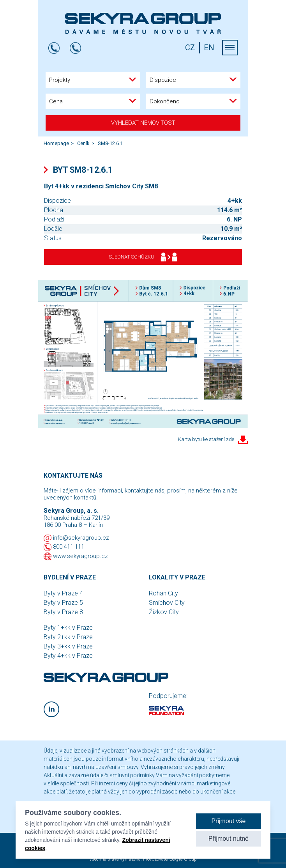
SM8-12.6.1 (110, 143)
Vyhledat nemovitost (143, 123)
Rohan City (163, 593)
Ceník (83, 143)
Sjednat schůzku (143, 257)
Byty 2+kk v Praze (68, 637)
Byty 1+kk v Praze (68, 628)
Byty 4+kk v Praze (68, 656)
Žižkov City (164, 612)
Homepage (56, 143)
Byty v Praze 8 (63, 612)
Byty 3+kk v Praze (68, 646)
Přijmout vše (228, 821)
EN (209, 48)
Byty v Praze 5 (63, 603)
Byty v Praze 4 (63, 593)
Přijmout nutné (229, 839)
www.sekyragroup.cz (80, 556)
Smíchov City (167, 603)
